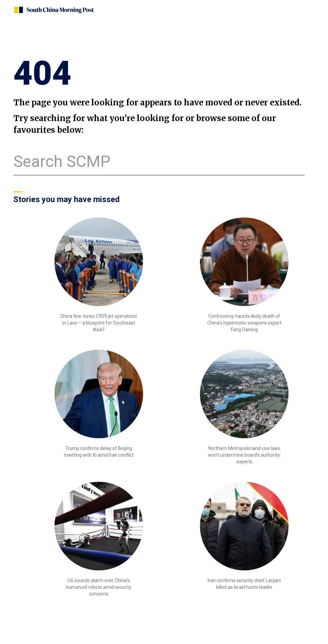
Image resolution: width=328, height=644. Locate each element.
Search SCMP (62, 161)
